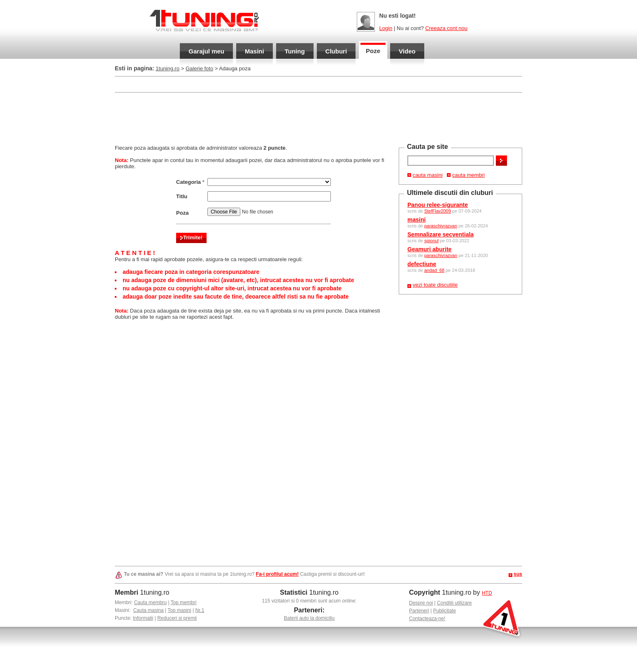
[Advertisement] (318, 118)
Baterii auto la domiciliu (309, 618)
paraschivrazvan (441, 226)
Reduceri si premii (177, 618)
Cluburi (336, 51)
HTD (487, 593)
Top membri (184, 602)
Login (386, 28)
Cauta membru (150, 602)
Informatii (143, 618)
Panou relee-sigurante (438, 205)
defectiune (422, 264)
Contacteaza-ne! (427, 619)
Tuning (295, 51)
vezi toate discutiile (435, 285)
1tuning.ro (167, 68)
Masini (255, 51)
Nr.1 (200, 610)
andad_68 (434, 270)
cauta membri (468, 175)
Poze (373, 51)
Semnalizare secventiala (441, 234)
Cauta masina (149, 610)
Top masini (179, 610)
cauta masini (428, 175)
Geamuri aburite (429, 249)
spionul (431, 241)
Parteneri (419, 611)
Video (407, 51)
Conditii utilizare (455, 603)
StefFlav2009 (438, 211)
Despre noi (421, 603)
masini (416, 220)
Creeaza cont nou (446, 28)
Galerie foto (199, 68)
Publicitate (445, 611)
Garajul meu (206, 51)
